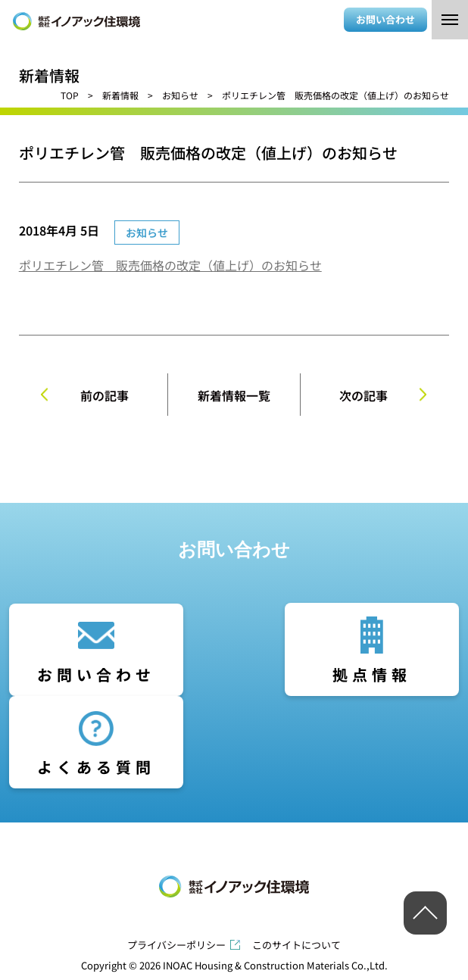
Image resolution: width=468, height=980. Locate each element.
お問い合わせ (385, 19)
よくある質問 (96, 767)
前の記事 (105, 395)
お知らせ (180, 95)
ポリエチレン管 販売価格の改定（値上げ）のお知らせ (170, 265)
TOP (70, 95)
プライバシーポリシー (176, 945)
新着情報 (120, 95)
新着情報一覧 (234, 395)
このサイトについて (296, 945)
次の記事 (363, 395)
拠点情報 (372, 674)
